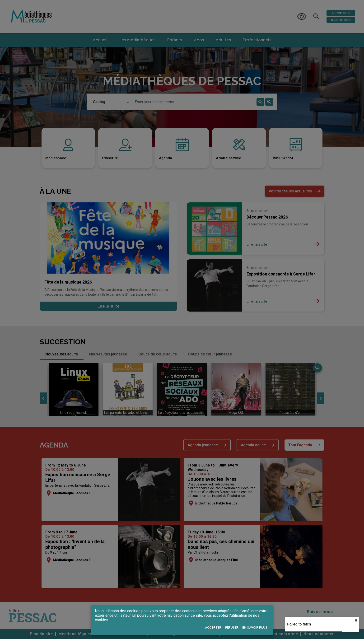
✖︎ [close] (356, 620)
